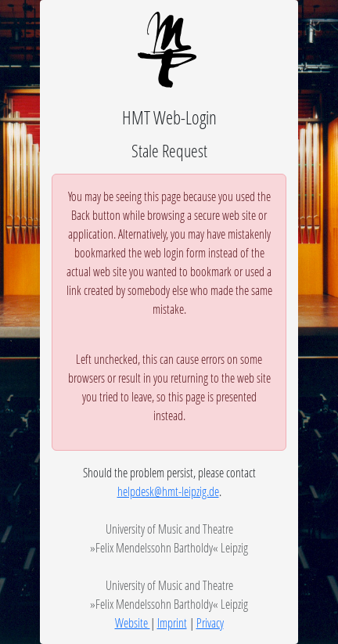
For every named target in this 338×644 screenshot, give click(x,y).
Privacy (210, 622)
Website (133, 622)
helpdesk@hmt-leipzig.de (168, 491)
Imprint (172, 622)
